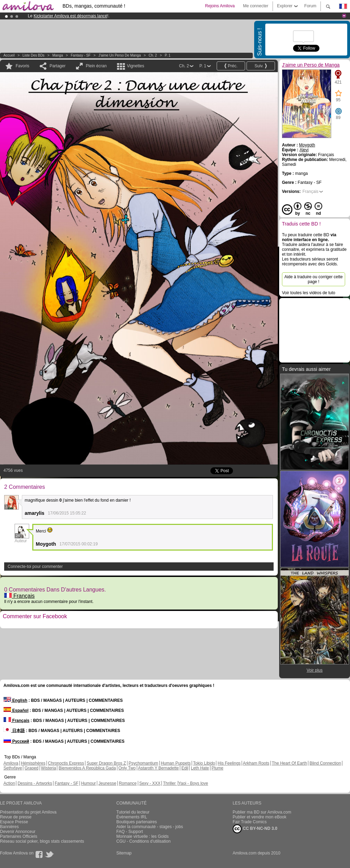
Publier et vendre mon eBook (260, 817)
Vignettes (135, 66)
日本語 (14, 731)
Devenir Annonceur (18, 832)
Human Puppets (176, 763)
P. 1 (168, 55)
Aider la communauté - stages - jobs (150, 827)
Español (16, 710)
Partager (58, 66)
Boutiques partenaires (137, 822)
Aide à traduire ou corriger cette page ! (314, 279)
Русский (16, 741)
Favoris (22, 66)
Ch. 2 (153, 55)
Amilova (11, 763)
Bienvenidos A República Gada (87, 768)
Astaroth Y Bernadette (158, 768)
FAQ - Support (130, 832)
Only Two (127, 768)
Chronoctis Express (66, 763)
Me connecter (256, 6)
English (15, 700)
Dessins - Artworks (35, 783)
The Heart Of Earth (289, 763)
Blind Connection (325, 763)
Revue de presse (16, 817)
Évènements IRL (132, 817)
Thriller (170, 783)
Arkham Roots (256, 763)
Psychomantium (143, 763)
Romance (128, 783)
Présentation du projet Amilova (28, 812)
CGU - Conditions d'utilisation (143, 841)
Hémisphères (33, 763)
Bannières (9, 827)
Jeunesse (107, 783)
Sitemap (124, 853)
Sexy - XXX (150, 783)
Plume (217, 768)
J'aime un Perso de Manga (120, 55)
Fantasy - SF (81, 55)
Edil (185, 768)
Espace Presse (14, 822)
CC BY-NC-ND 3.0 (255, 829)
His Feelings (229, 763)
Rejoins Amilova (220, 6)
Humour (88, 783)
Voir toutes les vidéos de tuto (309, 293)
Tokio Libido (204, 763)
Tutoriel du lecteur (133, 812)
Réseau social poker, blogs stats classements (42, 841)
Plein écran (96, 66)
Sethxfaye (13, 768)
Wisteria (48, 768)
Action (9, 783)
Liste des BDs (34, 55)
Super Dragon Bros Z (106, 763)
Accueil (9, 55)
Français (19, 596)
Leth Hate (200, 768)
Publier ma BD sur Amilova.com (262, 812)
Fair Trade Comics (250, 822)
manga (58, 55)
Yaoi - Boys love (193, 783)
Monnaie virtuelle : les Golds (143, 836)
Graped (32, 768)
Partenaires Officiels (19, 836)
